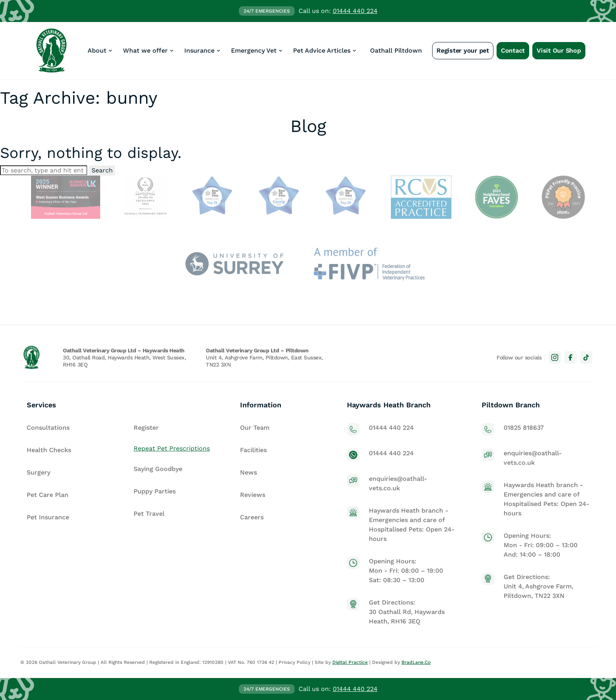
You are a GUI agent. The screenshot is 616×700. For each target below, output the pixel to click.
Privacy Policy (294, 662)
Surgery (38, 472)
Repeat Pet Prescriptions (172, 448)
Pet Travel (149, 514)
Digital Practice (350, 662)
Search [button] (102, 170)
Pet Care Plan (48, 495)
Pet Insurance (48, 517)
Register (146, 428)
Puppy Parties (155, 491)
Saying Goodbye (158, 469)
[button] (101, 51)
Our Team (255, 428)
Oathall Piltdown (396, 50)
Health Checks (49, 450)
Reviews (253, 495)
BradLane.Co (416, 662)
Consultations (48, 428)
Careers (252, 517)
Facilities (253, 450)
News (248, 472)
